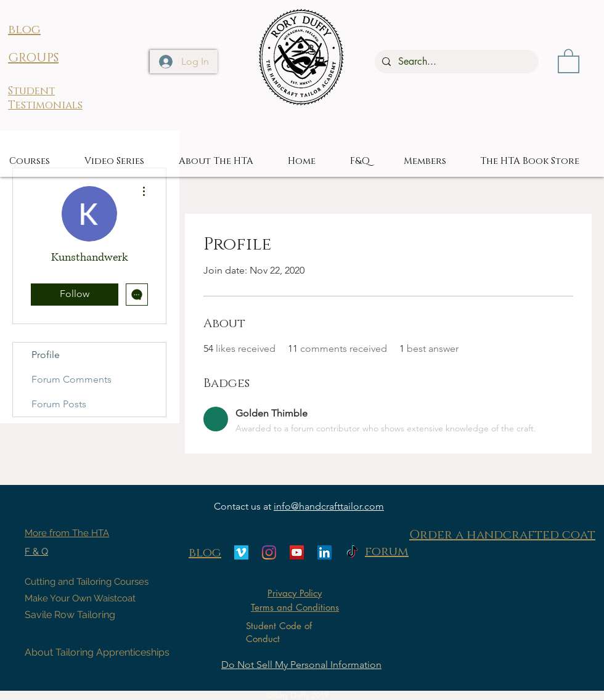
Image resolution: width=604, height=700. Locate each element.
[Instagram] (269, 552)
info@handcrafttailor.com (329, 506)
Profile (46, 355)
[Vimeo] (241, 552)
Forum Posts (59, 404)
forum (387, 551)
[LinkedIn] (324, 552)
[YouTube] (297, 552)
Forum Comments (71, 379)
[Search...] (455, 62)
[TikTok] (352, 552)
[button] (569, 60)
